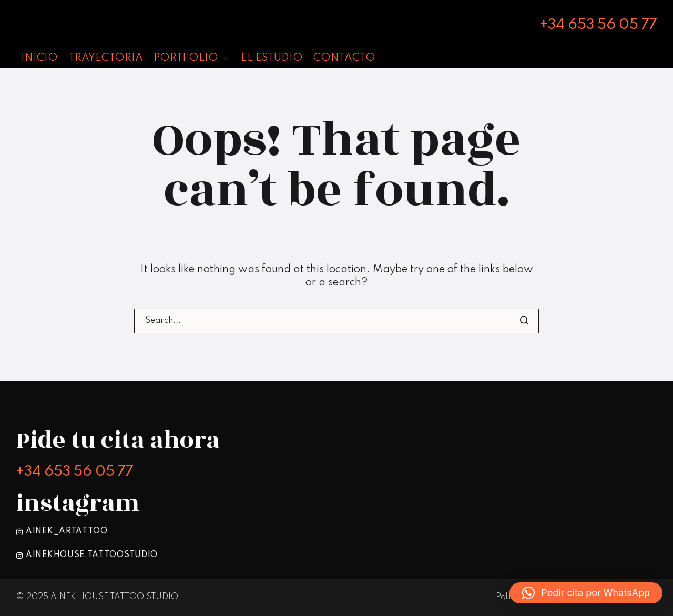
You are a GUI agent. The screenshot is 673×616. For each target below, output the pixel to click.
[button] (586, 593)
